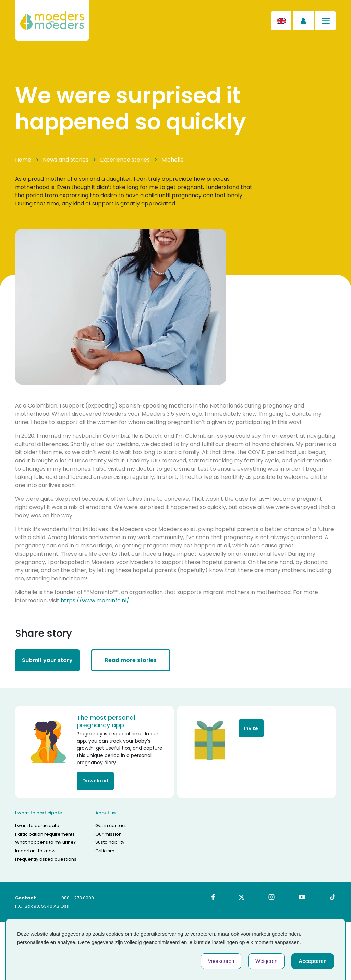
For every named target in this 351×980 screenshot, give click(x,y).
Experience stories (125, 160)
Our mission (108, 834)
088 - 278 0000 (78, 898)
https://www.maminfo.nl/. (96, 600)
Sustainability (110, 842)
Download (95, 781)
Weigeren (266, 961)
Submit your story (47, 660)
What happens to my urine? (46, 842)
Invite (251, 728)
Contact (26, 898)
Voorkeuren (221, 961)
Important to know (35, 851)
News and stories (66, 160)
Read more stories (131, 660)
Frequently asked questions (46, 859)
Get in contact (111, 825)
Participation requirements (45, 834)
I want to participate (37, 825)
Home (23, 160)
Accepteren (313, 961)
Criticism (105, 851)
